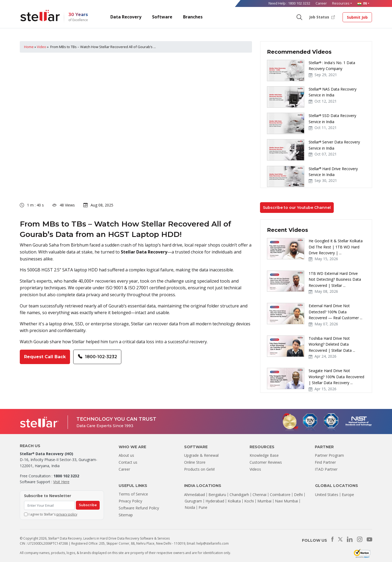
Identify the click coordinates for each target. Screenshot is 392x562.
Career (321, 3)
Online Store (195, 462)
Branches (193, 17)
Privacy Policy (130, 501)
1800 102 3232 (299, 3)
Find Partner (325, 462)
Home (29, 47)
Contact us (128, 462)
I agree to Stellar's (53, 514)
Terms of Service (133, 494)
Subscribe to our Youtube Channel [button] (297, 208)
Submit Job (357, 17)
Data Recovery (126, 17)
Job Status (322, 17)
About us (126, 455)
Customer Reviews (266, 462)
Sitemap (126, 515)
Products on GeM (199, 469)
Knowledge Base (264, 455)
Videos (255, 469)
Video (42, 47)
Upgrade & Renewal (201, 455)
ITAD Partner (326, 469)
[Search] (299, 17)
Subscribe (88, 505)
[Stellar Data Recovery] (40, 16)
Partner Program (329, 455)
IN (362, 3)
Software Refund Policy (139, 508)
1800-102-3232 (97, 357)
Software (162, 17)
